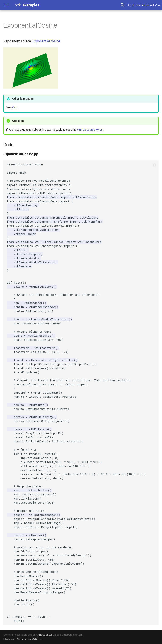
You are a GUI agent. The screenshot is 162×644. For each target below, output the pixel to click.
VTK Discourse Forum (90, 130)
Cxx (14, 107)
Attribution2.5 (44, 635)
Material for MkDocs (29, 639)
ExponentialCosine (46, 41)
